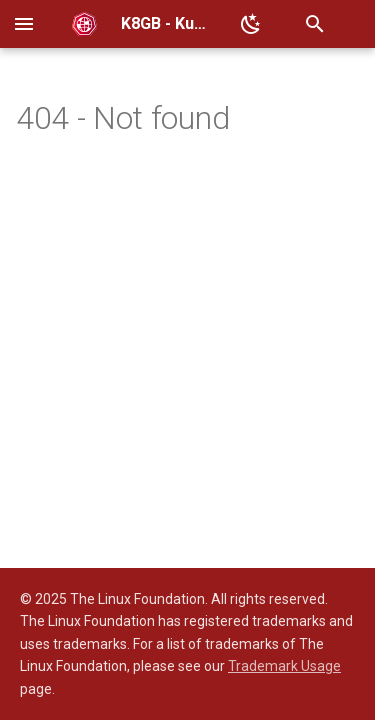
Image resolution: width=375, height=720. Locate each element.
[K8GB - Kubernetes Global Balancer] (84, 24)
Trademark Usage (284, 666)
